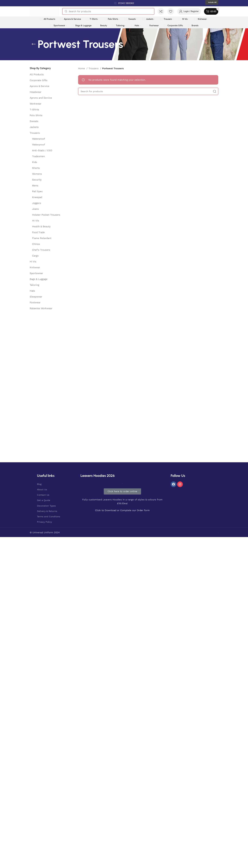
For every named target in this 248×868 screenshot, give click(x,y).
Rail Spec (37, 191)
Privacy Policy (44, 522)
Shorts (36, 168)
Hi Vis (33, 262)
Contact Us (43, 495)
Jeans (35, 209)
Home (82, 68)
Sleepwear (36, 297)
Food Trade (38, 232)
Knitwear (35, 267)
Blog (39, 484)
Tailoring (34, 285)
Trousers (35, 133)
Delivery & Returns (47, 511)
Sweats (34, 121)
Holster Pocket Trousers (46, 215)
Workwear (36, 104)
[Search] (108, 11)
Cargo (35, 256)
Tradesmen (38, 156)
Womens (37, 174)
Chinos (36, 244)
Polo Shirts (36, 115)
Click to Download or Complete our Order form (122, 510)
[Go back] (34, 44)
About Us (42, 489)
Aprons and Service (41, 98)
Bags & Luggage (39, 279)
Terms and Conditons (49, 517)
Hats (32, 291)
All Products (37, 74)
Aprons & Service (40, 86)
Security (37, 180)
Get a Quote (44, 500)
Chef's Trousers (41, 250)
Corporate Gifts (39, 80)
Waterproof (39, 139)
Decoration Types (46, 506)
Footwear (35, 303)
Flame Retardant (42, 238)
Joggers (37, 203)
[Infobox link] (124, 3)
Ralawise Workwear (41, 308)
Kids (35, 162)
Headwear (36, 92)
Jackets (34, 127)
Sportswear (36, 273)
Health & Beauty (41, 226)
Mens (35, 186)
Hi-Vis (36, 221)
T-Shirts (34, 110)
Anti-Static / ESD (42, 150)
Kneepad (37, 197)
